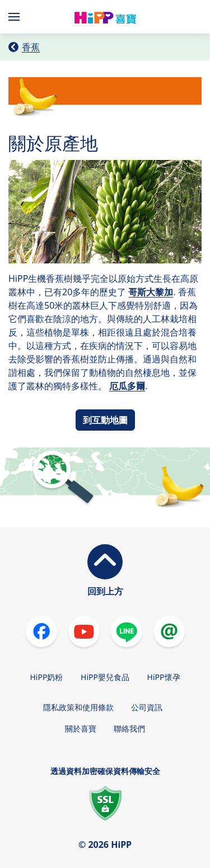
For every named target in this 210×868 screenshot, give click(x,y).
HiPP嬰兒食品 (105, 677)
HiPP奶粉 (46, 677)
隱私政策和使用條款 (78, 707)
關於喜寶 (81, 728)
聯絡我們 (129, 728)
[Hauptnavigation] (16, 17)
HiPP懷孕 (164, 677)
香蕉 (31, 47)
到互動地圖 (105, 420)
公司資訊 (147, 707)
